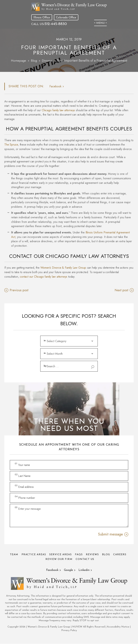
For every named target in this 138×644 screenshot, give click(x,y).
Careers (121, 555)
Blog (107, 555)
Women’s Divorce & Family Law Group (63, 268)
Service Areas (60, 555)
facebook (55, 87)
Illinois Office (42, 18)
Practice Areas (33, 555)
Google (69, 570)
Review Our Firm (59, 559)
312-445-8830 (56, 24)
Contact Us (85, 559)
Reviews (93, 555)
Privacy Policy (69, 630)
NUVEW (77, 627)
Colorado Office (66, 18)
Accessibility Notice (118, 627)
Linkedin (85, 570)
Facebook (52, 570)
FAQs (79, 555)
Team (13, 555)
